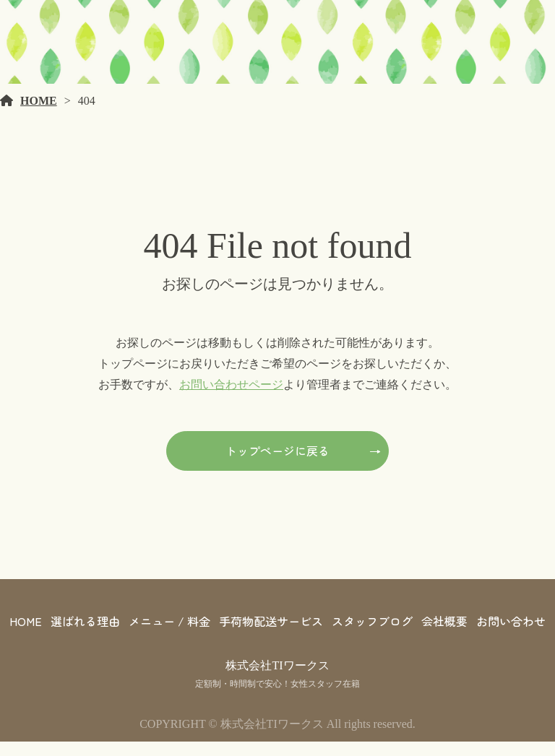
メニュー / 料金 (169, 635)
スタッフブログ (372, 635)
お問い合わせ (511, 635)
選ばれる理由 (85, 635)
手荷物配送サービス (271, 635)
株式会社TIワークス (277, 680)
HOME (39, 115)
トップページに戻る (277, 465)
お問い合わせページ (231, 398)
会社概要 (444, 635)
